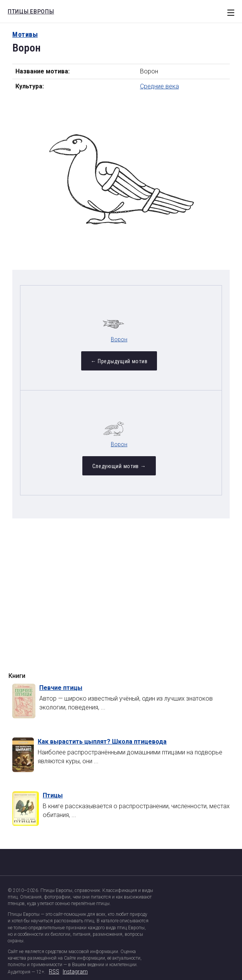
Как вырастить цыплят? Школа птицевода (102, 742)
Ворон (119, 339)
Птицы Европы (29, 10)
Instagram (75, 972)
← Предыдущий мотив (119, 361)
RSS (54, 972)
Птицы (53, 795)
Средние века (159, 86)
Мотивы (25, 34)
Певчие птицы (61, 688)
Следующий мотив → (119, 466)
